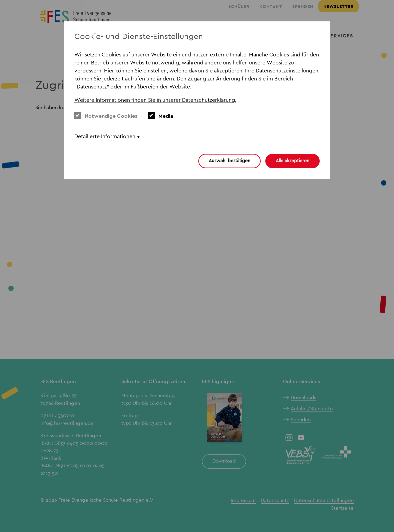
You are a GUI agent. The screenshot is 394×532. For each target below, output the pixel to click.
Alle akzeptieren (292, 161)
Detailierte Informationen (105, 136)
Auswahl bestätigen (229, 161)
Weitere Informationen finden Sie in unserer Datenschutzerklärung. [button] (155, 100)
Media (161, 116)
